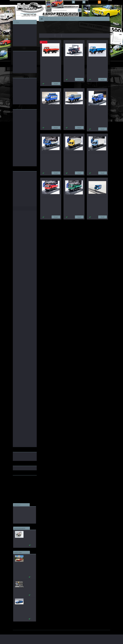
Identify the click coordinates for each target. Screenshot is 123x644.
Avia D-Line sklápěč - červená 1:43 (51, 199)
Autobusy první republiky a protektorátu (28, 533)
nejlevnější (51, 36)
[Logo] (25, 10)
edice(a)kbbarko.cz (20, 517)
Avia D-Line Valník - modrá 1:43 (51, 155)
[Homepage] (42, 19)
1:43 (53, 221)
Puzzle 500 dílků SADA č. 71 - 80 (29, 582)
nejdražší (58, 36)
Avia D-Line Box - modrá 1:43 (97, 155)
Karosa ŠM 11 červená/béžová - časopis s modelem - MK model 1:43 (29, 559)
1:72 (67, 221)
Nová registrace (91, 2)
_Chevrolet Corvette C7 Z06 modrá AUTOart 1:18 (29, 602)
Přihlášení (79, 2)
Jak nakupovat (65, 19)
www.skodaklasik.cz (19, 482)
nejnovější (65, 36)
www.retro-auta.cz (18, 479)
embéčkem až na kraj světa (21, 483)
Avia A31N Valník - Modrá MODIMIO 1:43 (97, 62)
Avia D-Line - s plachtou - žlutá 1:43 (74, 155)
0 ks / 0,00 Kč (105, 1)
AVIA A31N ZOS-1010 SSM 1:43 (51, 109)
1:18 (60, 221)
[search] (79, 10)
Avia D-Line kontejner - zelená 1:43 (74, 199)
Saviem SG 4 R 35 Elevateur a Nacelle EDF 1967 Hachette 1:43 (74, 62)
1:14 (64, 221)
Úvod (41, 24)
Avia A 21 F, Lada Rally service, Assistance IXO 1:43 (95, 110)
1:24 (57, 221)
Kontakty (73, 19)
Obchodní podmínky (55, 19)
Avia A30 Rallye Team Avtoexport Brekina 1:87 (96, 199)
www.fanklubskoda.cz (19, 481)
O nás (47, 19)
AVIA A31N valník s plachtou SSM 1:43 (73, 110)
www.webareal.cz (31, 631)
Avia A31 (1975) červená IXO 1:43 (49, 61)
